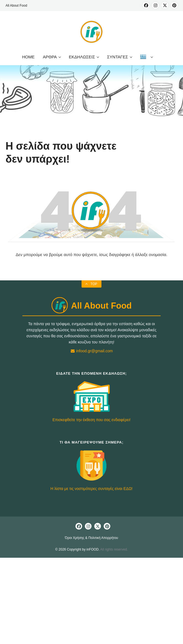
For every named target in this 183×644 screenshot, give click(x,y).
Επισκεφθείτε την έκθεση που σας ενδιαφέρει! (91, 420)
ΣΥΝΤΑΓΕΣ (119, 57)
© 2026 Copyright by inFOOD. (77, 549)
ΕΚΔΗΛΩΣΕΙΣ (84, 57)
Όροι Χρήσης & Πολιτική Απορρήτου (91, 538)
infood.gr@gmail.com (91, 351)
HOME (28, 57)
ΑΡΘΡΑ (52, 57)
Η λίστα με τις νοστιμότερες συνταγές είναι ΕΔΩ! (92, 489)
